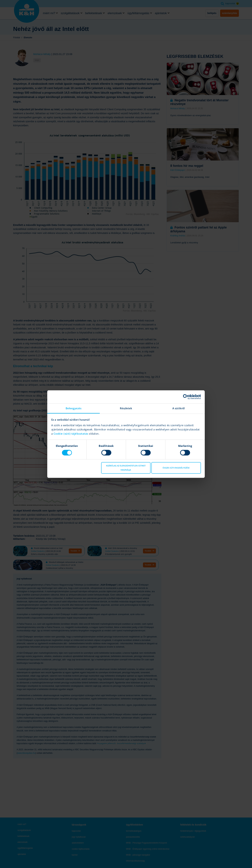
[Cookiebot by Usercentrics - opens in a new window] (186, 397)
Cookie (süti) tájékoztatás (71, 434)
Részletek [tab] (126, 408)
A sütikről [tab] (178, 408)
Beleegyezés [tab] (73, 408)
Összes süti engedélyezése (176, 468)
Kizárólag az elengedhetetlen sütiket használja (126, 468)
